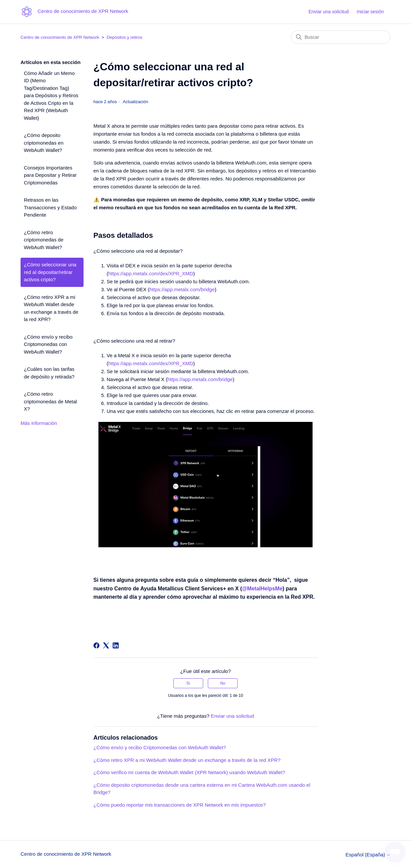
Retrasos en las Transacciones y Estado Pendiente (50, 207)
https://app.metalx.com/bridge (182, 289)
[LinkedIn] (116, 645)
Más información (39, 423)
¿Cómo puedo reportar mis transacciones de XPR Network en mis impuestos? (180, 805)
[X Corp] (106, 645)
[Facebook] (96, 645)
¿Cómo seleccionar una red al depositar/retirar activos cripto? (50, 272)
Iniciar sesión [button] (370, 12)
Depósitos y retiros (125, 37)
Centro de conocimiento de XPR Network (60, 37)
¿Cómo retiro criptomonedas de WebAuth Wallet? (44, 240)
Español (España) (368, 855)
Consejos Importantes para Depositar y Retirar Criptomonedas (50, 175)
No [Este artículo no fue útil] (223, 683)
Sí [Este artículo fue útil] (188, 683)
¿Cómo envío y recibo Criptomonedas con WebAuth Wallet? (48, 344)
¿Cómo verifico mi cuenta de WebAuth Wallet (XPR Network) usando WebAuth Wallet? (189, 772)
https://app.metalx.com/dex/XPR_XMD (151, 273)
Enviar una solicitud (329, 12)
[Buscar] (341, 37)
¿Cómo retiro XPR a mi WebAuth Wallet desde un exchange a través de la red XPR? (51, 308)
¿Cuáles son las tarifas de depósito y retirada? (49, 373)
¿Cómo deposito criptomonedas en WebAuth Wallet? (44, 143)
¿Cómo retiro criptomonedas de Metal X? (50, 401)
